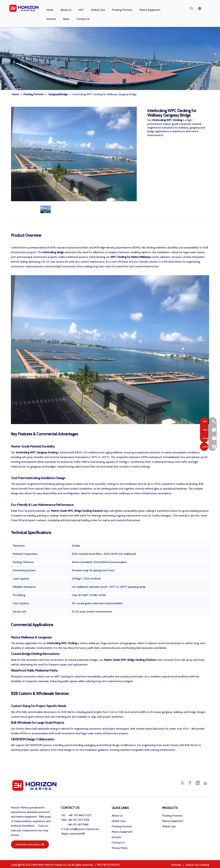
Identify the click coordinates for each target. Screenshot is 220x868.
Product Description (110, 223)
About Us (117, 816)
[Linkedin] (198, 783)
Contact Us (118, 843)
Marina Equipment (122, 832)
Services (116, 837)
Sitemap (176, 865)
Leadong (204, 865)
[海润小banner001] (110, 58)
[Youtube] (205, 783)
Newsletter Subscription (30, 844)
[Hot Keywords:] (191, 8)
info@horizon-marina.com (84, 829)
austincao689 (77, 834)
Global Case (119, 821)
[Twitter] (183, 783)
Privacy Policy (120, 848)
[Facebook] (190, 783)
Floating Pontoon (122, 826)
